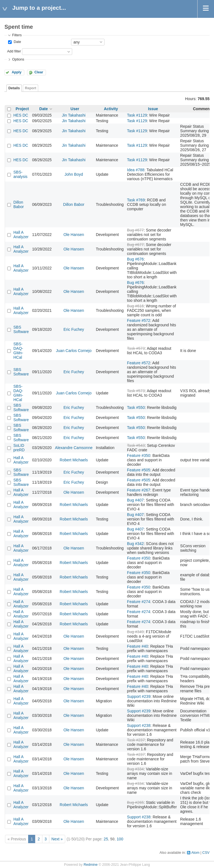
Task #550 (136, 408)
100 (120, 839)
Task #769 (136, 200)
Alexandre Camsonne (74, 448)
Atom (195, 853)
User (75, 109)
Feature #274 (139, 602)
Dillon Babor (19, 204)
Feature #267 (139, 490)
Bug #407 (135, 500)
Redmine (91, 865)
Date (17, 42)
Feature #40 (138, 646)
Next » (57, 839)
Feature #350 (139, 455)
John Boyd (74, 174)
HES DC (21, 115)
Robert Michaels (74, 460)
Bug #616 (135, 306)
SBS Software (21, 329)
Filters (17, 35)
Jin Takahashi (74, 115)
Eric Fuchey (74, 329)
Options (18, 59)
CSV (206, 853)
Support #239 (139, 696)
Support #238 (139, 725)
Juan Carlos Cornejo (74, 351)
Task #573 (136, 348)
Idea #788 (136, 170)
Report (31, 88)
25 (106, 839)
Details (14, 88)
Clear (39, 72)
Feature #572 (139, 320)
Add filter (14, 51)
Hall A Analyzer (21, 235)
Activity (111, 109)
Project (22, 109)
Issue (153, 109)
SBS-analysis (20, 174)
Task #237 (136, 740)
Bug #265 (135, 802)
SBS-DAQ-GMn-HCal (18, 351)
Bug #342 (135, 544)
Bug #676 (135, 259)
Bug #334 (135, 769)
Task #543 (136, 445)
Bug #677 (135, 230)
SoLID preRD (19, 448)
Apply (17, 72)
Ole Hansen (74, 235)
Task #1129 (137, 115)
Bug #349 (135, 632)
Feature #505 (139, 470)
